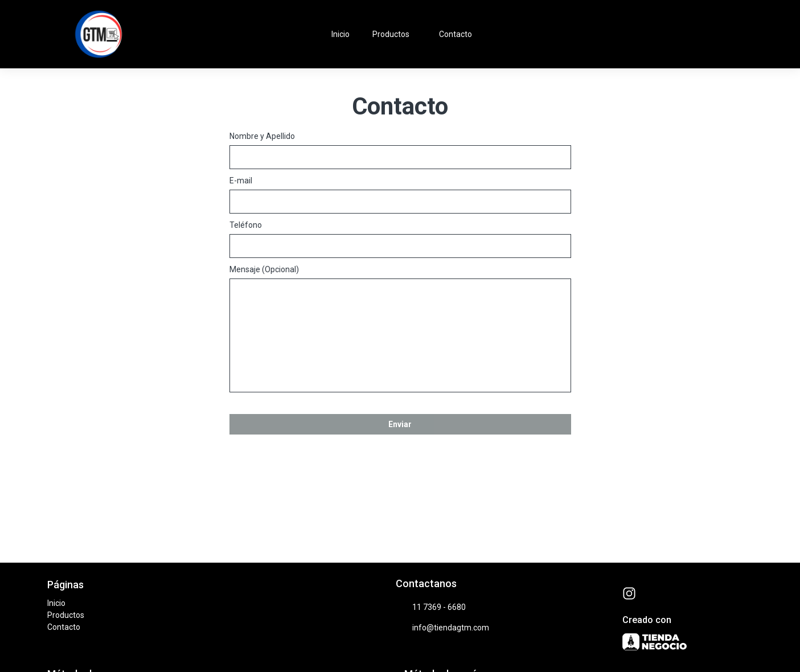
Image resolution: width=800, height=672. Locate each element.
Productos (397, 34)
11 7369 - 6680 (431, 608)
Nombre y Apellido (262, 136)
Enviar (400, 424)
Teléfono (246, 225)
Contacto (456, 34)
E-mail (241, 181)
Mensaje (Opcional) (264, 269)
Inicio (340, 34)
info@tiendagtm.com (442, 628)
